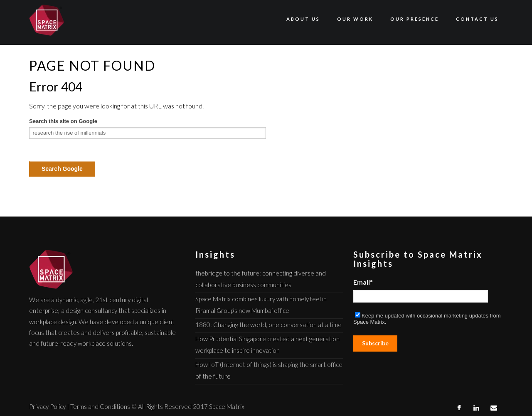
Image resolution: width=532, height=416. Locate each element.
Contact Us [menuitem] (477, 19)
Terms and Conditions (100, 406)
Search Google (62, 169)
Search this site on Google (63, 121)
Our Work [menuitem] (355, 19)
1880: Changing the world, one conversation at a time (268, 325)
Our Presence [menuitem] (415, 19)
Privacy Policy (47, 406)
